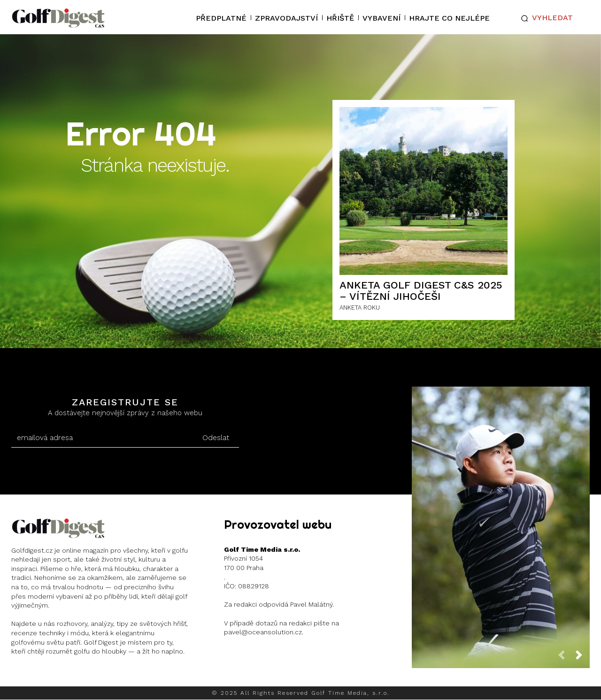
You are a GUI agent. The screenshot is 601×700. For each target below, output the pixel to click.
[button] (545, 18)
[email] (102, 438)
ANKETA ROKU (360, 308)
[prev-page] (565, 658)
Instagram (48, 676)
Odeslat (216, 437)
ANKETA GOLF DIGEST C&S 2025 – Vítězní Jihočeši (421, 291)
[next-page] (583, 658)
